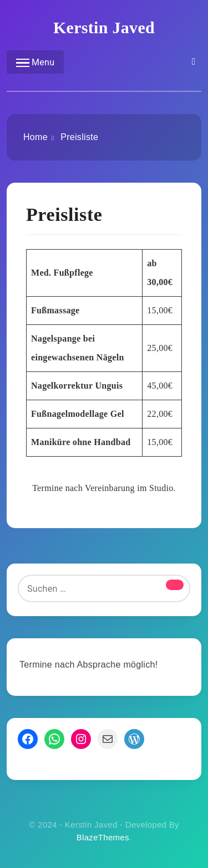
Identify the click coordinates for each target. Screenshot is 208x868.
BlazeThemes (103, 837)
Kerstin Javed (104, 27)
